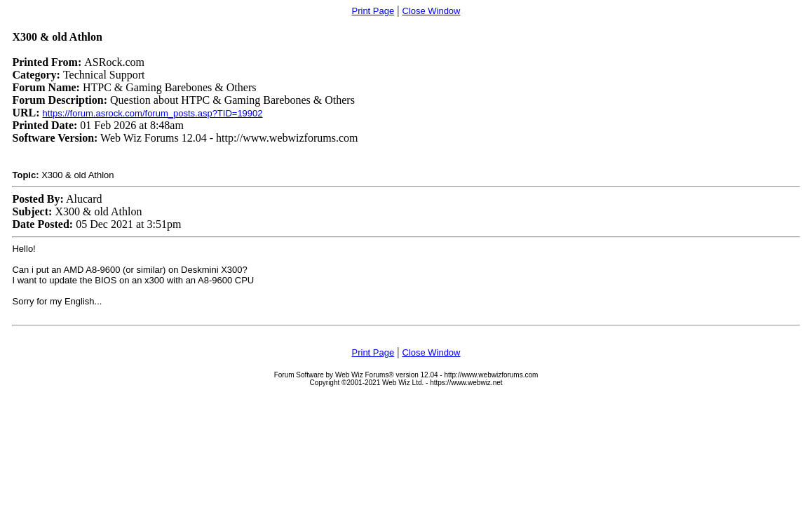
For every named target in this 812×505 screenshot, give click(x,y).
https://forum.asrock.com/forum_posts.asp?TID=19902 (153, 113)
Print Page (373, 11)
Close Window (431, 11)
